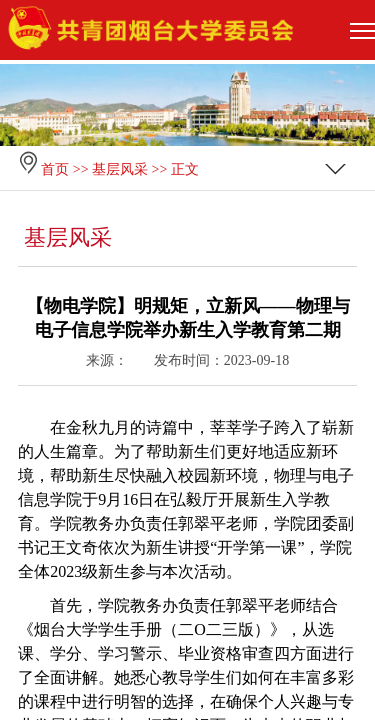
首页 (55, 169)
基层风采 (120, 169)
